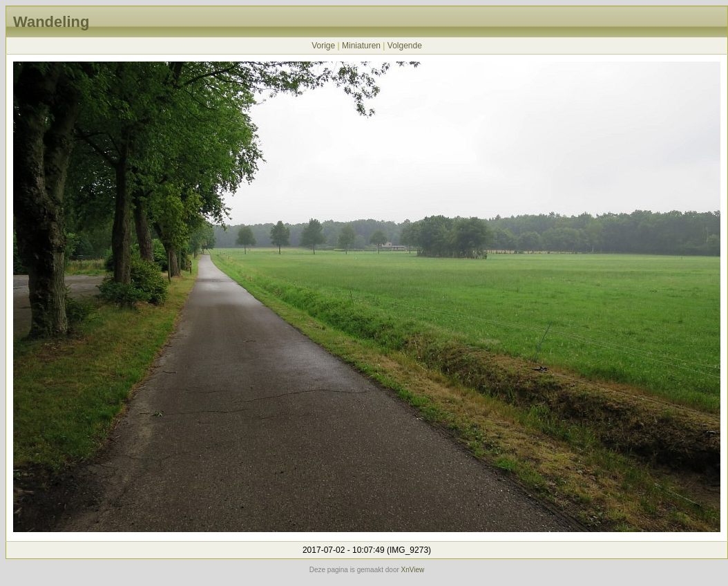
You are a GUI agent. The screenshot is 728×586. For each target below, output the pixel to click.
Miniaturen (361, 46)
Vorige (323, 46)
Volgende (405, 46)
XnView (413, 570)
